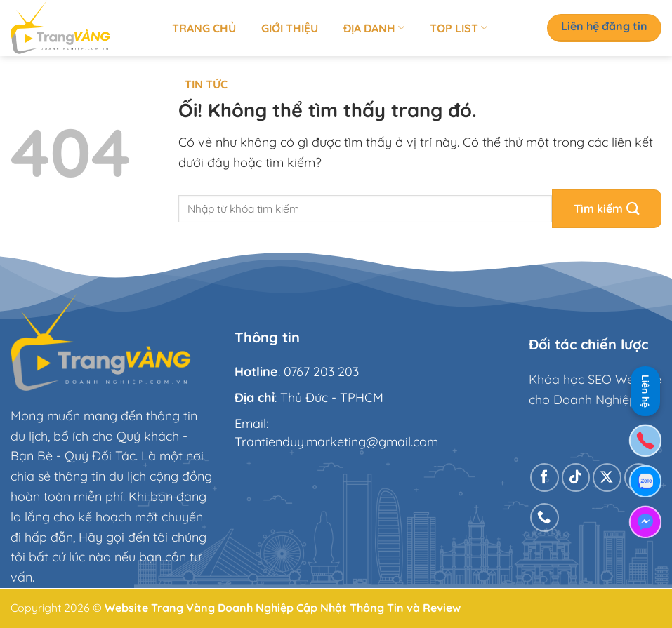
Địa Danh (374, 28)
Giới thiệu (290, 28)
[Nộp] (607, 209)
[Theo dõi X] (607, 477)
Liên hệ (645, 389)
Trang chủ (204, 28)
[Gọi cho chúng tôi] (545, 517)
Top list (459, 28)
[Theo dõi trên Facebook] (545, 477)
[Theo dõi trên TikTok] (576, 477)
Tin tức (206, 84)
